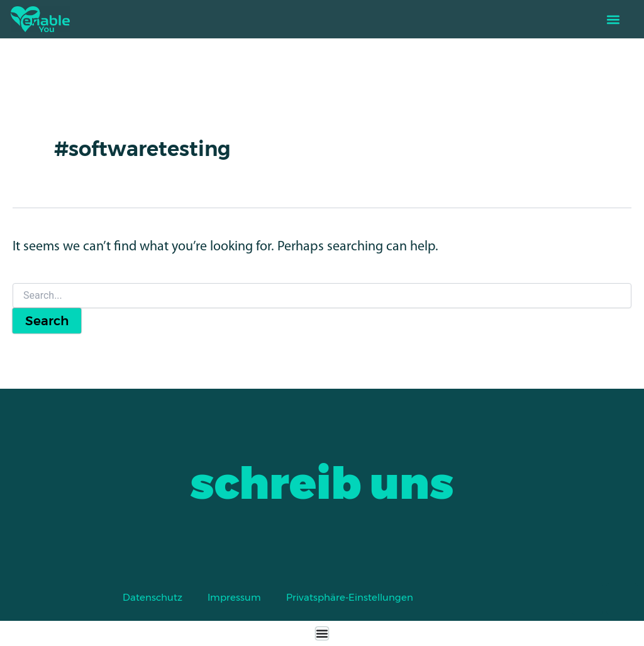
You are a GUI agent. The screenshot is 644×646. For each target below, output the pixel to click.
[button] (613, 19)
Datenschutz (153, 597)
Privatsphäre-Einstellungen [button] (350, 597)
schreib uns (322, 483)
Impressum (234, 597)
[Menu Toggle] (322, 633)
